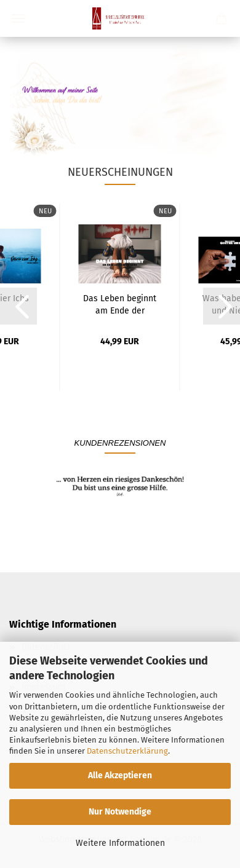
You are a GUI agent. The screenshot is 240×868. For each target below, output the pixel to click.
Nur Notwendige (120, 812)
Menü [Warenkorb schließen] (18, 18)
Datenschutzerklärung (127, 751)
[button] (18, 306)
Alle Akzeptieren (120, 775)
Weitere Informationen (120, 843)
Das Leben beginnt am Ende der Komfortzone (120, 304)
